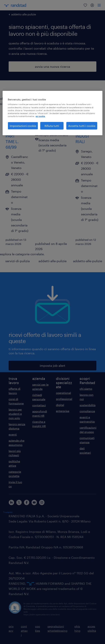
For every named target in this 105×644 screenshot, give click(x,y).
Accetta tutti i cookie (82, 126)
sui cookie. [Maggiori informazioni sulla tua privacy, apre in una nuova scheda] (40, 116)
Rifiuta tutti (52, 126)
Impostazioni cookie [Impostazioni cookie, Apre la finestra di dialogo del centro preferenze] (23, 126)
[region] (52, 113)
